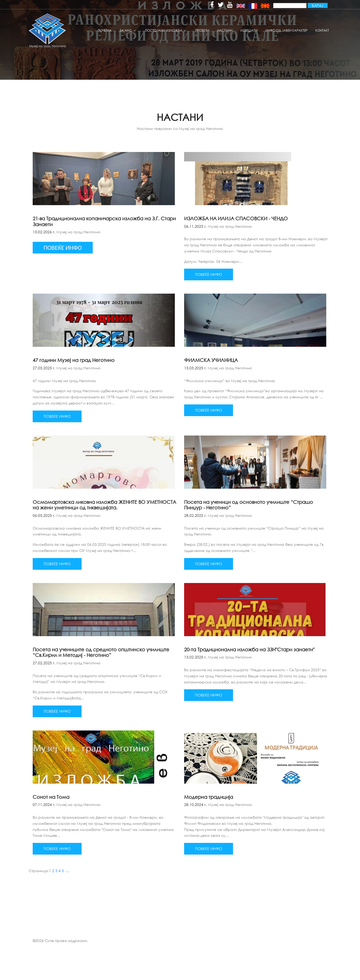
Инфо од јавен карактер (286, 30)
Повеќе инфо (209, 274)
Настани (225, 30)
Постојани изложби (164, 30)
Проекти (202, 30)
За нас (126, 30)
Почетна (105, 30)
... (67, 871)
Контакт (322, 30)
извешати (249, 30)
